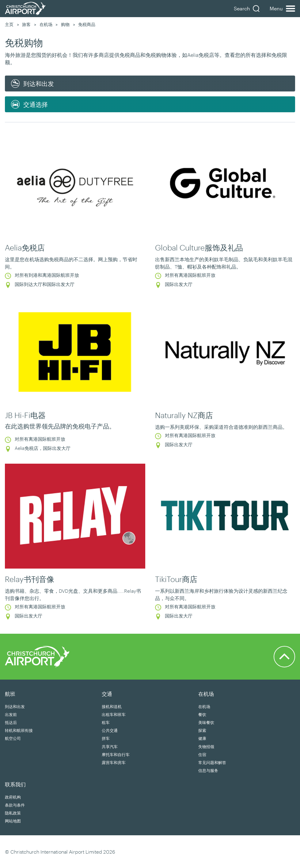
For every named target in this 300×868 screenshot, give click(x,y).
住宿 (202, 755)
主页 (9, 24)
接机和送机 (112, 707)
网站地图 (13, 821)
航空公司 (13, 738)
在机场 (46, 24)
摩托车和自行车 (116, 755)
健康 (202, 738)
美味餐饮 (206, 722)
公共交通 (110, 730)
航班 (10, 694)
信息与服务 (208, 770)
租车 (106, 722)
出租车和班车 (114, 714)
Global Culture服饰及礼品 (199, 247)
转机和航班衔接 (19, 730)
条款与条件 (15, 805)
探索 (202, 730)
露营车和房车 (114, 762)
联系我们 (15, 784)
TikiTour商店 (176, 579)
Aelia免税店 (25, 247)
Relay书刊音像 (30, 579)
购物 (65, 24)
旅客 (26, 24)
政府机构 (13, 797)
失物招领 (206, 747)
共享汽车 (110, 747)
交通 (107, 694)
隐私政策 (13, 813)
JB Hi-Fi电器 (25, 415)
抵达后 (11, 722)
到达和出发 (15, 707)
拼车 (106, 738)
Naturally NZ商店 (184, 415)
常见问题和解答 (212, 762)
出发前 (11, 714)
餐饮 (202, 714)
